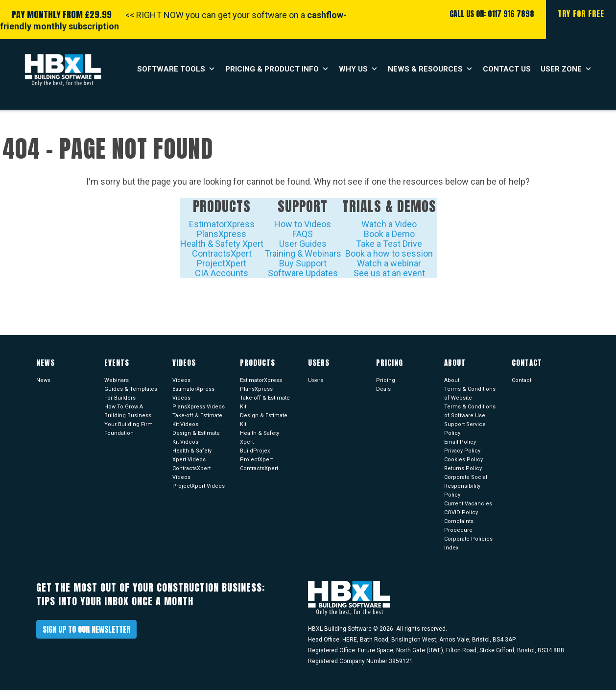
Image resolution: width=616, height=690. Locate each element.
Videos (181, 380)
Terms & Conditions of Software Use (470, 411)
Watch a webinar (389, 263)
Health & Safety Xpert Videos (192, 455)
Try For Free (581, 14)
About (452, 380)
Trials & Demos (389, 206)
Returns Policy (463, 468)
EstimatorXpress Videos (193, 393)
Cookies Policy (463, 460)
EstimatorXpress (222, 224)
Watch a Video (389, 224)
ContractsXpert (222, 253)
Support (303, 206)
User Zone (566, 69)
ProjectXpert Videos (199, 486)
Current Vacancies (468, 504)
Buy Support (303, 263)
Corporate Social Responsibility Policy (466, 486)
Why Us (358, 69)
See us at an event (389, 273)
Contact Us (507, 69)
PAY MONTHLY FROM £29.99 (62, 14)
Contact (521, 380)
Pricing (386, 380)
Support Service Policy (465, 429)
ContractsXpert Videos (191, 473)
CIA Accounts (222, 273)
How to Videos (303, 224)
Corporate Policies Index (468, 543)
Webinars (117, 380)
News (43, 380)
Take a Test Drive (389, 244)
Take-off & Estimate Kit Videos (197, 420)
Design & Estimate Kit (264, 420)
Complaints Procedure (459, 526)
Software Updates (303, 273)
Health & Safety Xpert (222, 244)
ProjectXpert (222, 263)
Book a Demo (389, 234)
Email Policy (460, 442)
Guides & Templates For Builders (131, 393)
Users (316, 380)
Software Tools (176, 69)
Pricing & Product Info (277, 69)
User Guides (303, 244)
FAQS (303, 234)
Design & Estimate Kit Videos (196, 438)
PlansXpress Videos (199, 407)
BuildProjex (255, 451)
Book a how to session (389, 253)
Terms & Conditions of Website (470, 393)
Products (222, 206)
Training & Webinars (303, 253)
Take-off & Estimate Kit (265, 402)
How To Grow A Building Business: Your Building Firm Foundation (129, 420)
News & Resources (430, 69)
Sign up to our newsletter (86, 629)
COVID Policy (461, 512)
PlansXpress (222, 234)
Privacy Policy (462, 451)
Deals (383, 389)
